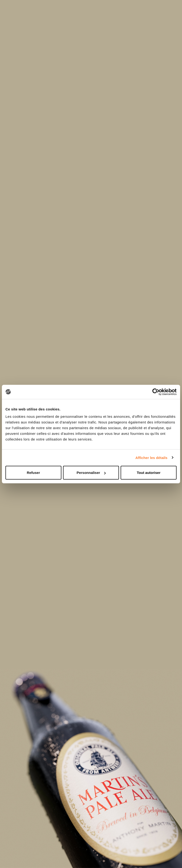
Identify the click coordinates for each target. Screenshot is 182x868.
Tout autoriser (149, 473)
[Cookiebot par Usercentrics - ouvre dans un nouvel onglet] (156, 392)
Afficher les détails (151, 457)
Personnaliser (91, 473)
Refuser (33, 473)
